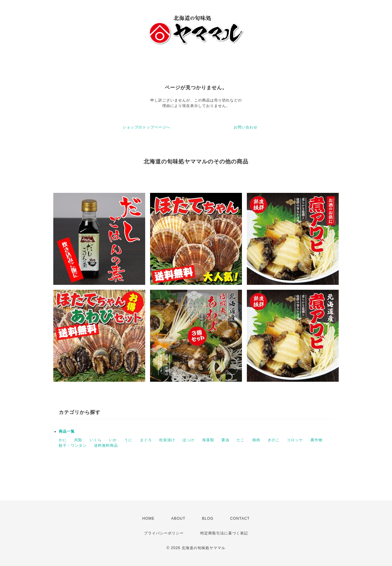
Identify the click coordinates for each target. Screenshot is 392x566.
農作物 (317, 440)
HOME (149, 518)
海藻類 (208, 440)
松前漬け (167, 440)
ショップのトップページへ (146, 127)
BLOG (208, 518)
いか (113, 440)
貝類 (78, 440)
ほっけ (188, 440)
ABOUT (178, 518)
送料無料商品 (106, 446)
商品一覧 (67, 431)
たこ (241, 440)
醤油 (225, 440)
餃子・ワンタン (73, 446)
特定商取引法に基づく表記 (224, 533)
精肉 (256, 440)
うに (128, 440)
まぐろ (146, 440)
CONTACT (240, 518)
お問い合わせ (246, 127)
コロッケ (295, 440)
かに (63, 440)
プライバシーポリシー (164, 533)
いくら (96, 440)
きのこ (274, 440)
